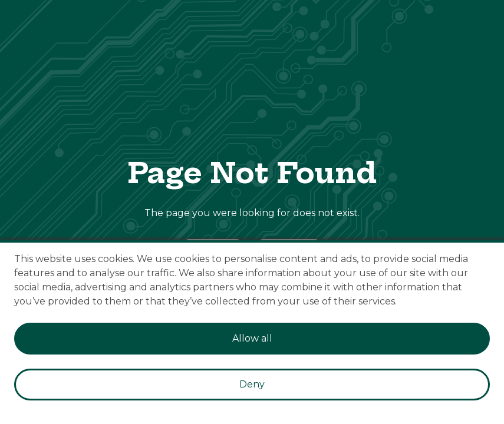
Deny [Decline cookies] (252, 384)
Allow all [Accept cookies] (252, 338)
